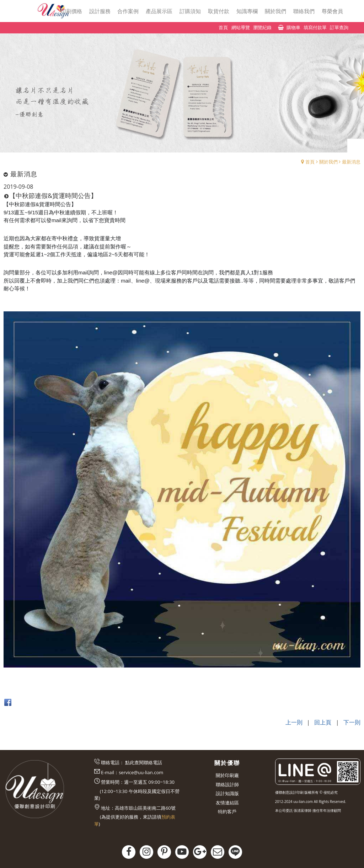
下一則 (352, 722)
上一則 (294, 722)
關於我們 (328, 162)
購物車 (293, 27)
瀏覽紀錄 (262, 27)
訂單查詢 (339, 27)
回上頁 (323, 722)
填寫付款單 (315, 27)
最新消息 (351, 162)
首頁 (310, 162)
